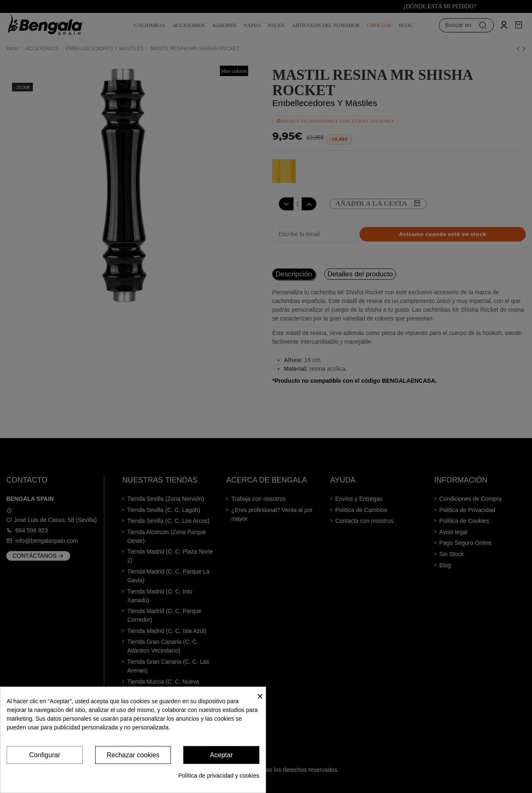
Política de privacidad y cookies (219, 776)
